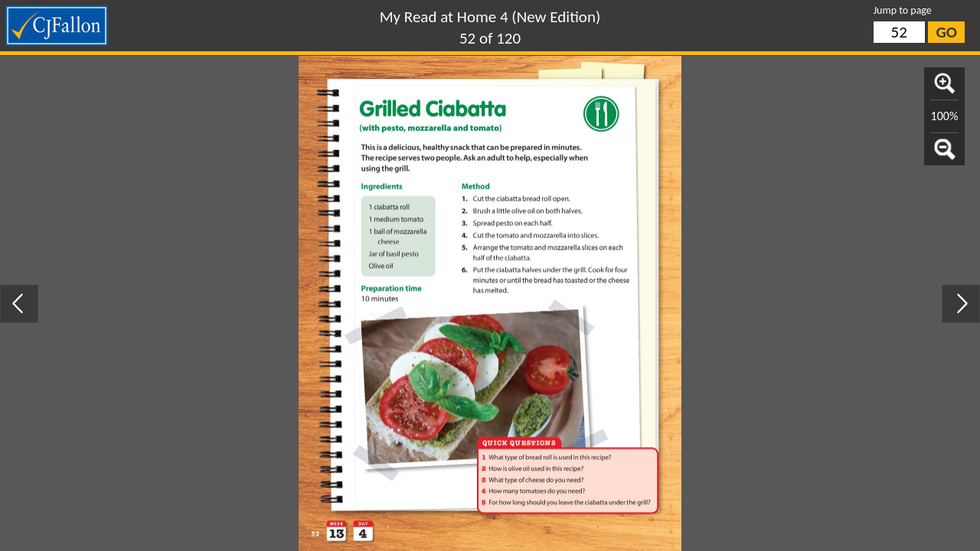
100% (945, 116)
